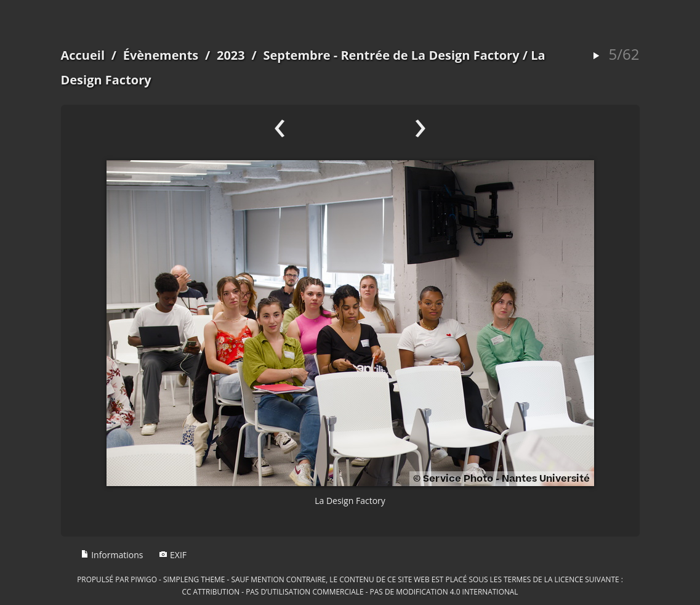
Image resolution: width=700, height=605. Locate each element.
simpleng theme (194, 579)
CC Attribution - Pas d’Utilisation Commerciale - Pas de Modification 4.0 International (350, 591)
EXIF (173, 555)
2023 (231, 55)
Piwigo (144, 579)
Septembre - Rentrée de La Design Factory (391, 55)
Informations (112, 555)
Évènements (161, 55)
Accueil (83, 55)
